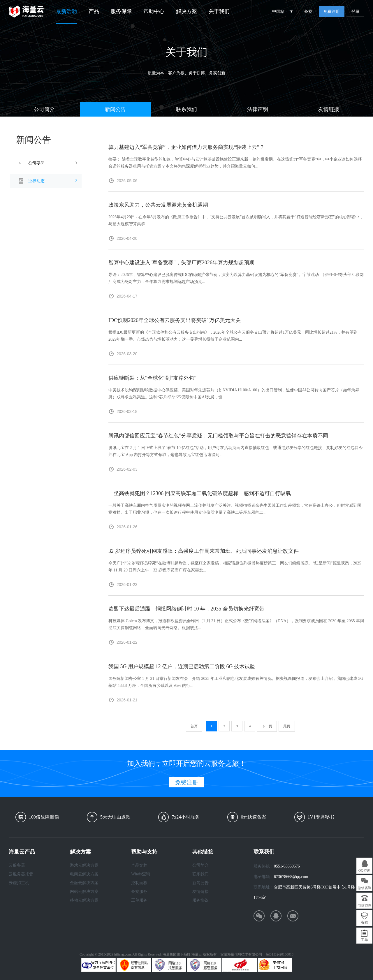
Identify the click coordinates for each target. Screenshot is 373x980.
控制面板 (139, 883)
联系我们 (186, 109)
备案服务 (139, 892)
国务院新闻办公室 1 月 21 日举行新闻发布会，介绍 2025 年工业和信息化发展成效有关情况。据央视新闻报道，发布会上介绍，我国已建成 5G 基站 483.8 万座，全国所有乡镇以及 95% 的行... (236, 682)
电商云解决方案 (84, 874)
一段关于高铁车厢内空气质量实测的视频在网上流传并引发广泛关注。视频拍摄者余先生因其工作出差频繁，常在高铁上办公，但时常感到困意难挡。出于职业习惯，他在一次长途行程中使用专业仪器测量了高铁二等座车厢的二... (235, 509)
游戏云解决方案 (84, 865)
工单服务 (139, 900)
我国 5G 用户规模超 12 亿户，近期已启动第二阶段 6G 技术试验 (182, 666)
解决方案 (186, 11)
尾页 (287, 726)
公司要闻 (36, 163)
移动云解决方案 (84, 900)
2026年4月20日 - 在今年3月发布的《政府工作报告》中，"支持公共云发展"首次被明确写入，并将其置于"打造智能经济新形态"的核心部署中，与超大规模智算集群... (236, 220)
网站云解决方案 (84, 892)
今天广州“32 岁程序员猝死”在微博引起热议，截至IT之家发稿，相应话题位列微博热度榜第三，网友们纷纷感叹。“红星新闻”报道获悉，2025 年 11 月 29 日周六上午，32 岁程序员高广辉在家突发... (235, 567)
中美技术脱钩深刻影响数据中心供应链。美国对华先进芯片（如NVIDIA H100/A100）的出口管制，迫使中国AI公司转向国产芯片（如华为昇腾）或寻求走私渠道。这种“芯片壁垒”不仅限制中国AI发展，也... (234, 394)
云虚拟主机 (19, 883)
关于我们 (219, 11)
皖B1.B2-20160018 (280, 954)
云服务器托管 (21, 874)
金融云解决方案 (84, 883)
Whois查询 (141, 874)
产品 (94, 11)
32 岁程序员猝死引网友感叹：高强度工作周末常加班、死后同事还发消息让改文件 (204, 551)
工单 (365, 940)
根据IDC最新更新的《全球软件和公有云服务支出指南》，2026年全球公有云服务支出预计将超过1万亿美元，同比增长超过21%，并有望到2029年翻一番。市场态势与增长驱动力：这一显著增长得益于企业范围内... (233, 336)
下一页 (267, 726)
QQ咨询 (364, 870)
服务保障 (121, 11)
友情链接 (329, 109)
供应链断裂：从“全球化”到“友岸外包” (152, 378)
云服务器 (17, 865)
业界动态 (36, 181)
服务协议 (200, 900)
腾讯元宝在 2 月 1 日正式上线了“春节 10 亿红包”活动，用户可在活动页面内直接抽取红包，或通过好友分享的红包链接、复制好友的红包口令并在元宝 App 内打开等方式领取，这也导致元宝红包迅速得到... (236, 451)
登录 (356, 12)
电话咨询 (365, 905)
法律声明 (258, 109)
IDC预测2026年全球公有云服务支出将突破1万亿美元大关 (175, 320)
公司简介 (44, 109)
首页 (194, 726)
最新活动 (66, 11)
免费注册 (332, 12)
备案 (308, 12)
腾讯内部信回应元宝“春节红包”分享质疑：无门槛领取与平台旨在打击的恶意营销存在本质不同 (218, 436)
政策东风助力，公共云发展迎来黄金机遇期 (158, 205)
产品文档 (139, 865)
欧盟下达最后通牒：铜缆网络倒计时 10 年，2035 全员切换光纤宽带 (186, 609)
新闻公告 (115, 109)
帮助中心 (154, 11)
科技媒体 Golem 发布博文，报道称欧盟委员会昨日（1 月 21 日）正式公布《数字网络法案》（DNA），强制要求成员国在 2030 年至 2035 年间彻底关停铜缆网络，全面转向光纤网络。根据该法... (236, 624)
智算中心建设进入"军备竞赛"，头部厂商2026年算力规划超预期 (181, 263)
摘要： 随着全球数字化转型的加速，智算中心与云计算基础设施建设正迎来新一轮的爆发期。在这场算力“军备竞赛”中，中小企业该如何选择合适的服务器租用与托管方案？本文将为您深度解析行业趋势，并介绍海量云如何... (235, 163)
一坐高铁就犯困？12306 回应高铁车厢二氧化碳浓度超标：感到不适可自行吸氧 (200, 493)
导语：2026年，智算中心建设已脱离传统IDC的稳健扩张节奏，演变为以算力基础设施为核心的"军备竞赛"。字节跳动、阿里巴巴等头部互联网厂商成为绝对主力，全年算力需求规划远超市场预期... (236, 278)
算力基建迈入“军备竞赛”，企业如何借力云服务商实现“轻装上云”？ (186, 147)
